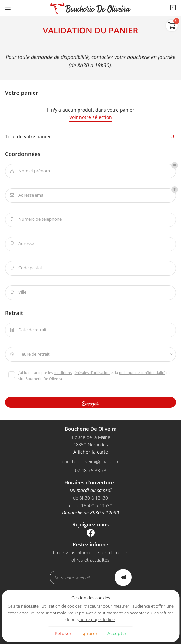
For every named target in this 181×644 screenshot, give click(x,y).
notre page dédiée (97, 620)
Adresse (21, 244)
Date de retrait (28, 330)
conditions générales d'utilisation (82, 373)
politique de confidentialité (142, 373)
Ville (17, 292)
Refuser (63, 633)
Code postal (25, 268)
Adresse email (27, 195)
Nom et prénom (29, 171)
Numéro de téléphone (35, 219)
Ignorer (90, 633)
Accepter (117, 633)
